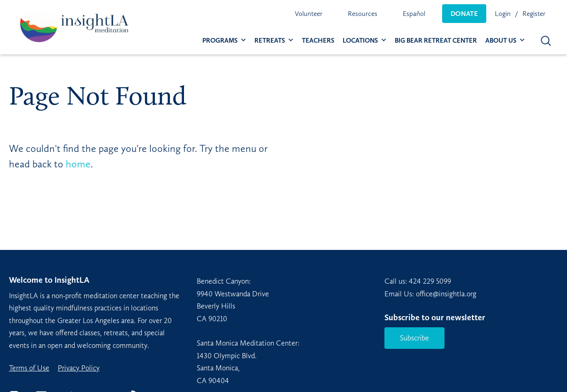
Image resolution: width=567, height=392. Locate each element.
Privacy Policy (79, 368)
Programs (220, 41)
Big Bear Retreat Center (436, 41)
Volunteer (309, 14)
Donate (464, 14)
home (78, 164)
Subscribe (414, 338)
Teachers (318, 41)
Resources (363, 14)
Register (534, 14)
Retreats (270, 41)
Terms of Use (29, 368)
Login (503, 14)
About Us (501, 41)
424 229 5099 (430, 281)
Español (414, 14)
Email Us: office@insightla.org (430, 294)
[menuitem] (309, 14)
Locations (360, 41)
